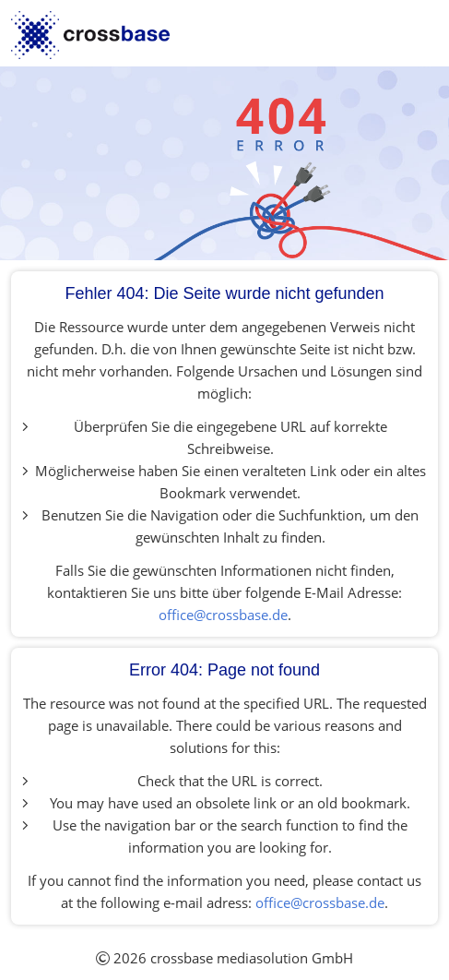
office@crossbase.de (223, 615)
